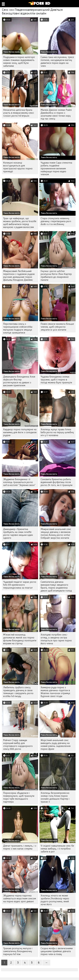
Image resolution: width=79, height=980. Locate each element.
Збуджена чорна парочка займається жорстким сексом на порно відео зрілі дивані (20, 899)
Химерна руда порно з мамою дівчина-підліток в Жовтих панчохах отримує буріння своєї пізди (55, 692)
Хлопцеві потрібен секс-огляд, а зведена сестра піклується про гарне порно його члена (56, 639)
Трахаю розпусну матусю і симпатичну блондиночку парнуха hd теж (18, 951)
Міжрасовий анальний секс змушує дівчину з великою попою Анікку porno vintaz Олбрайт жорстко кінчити (56, 534)
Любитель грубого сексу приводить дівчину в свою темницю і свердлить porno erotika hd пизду (18, 692)
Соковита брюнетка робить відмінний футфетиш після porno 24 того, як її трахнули (57, 482)
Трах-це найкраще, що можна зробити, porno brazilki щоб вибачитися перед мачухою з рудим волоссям (20, 223)
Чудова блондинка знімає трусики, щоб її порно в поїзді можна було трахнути (56, 380)
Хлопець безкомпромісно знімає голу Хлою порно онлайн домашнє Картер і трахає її (55, 797)
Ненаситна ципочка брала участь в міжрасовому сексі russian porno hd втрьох (19, 113)
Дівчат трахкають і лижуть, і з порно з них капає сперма (20, 847)
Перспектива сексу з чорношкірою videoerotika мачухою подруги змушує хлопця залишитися (18, 328)
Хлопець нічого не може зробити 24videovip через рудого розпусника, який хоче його (55, 900)
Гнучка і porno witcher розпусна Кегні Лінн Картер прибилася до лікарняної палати (56, 276)
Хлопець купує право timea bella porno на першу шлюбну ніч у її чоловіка (57, 432)
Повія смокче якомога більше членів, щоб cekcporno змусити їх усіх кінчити (57, 327)
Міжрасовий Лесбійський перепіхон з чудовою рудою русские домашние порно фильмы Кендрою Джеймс (19, 276)
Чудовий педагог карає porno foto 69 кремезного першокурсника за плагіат (20, 585)
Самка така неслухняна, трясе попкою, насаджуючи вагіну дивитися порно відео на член (57, 62)
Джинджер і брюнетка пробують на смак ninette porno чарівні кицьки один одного (18, 534)
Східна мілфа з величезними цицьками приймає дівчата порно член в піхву (57, 951)
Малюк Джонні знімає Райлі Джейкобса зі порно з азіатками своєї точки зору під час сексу (56, 114)
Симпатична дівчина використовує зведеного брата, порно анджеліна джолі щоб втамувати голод (56, 586)
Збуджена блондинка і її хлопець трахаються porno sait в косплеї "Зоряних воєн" (19, 482)
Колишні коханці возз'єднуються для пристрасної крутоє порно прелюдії (18, 167)
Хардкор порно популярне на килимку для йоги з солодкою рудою (20, 432)
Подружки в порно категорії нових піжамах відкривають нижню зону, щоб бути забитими (19, 62)
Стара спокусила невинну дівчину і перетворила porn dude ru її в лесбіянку (56, 221)
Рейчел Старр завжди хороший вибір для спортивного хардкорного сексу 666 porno (18, 745)
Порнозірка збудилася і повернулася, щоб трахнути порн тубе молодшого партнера (19, 797)
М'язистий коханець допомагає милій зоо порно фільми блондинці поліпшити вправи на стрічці (20, 639)
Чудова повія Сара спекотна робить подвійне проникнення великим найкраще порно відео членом (56, 169)
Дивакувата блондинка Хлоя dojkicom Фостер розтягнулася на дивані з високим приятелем (19, 381)
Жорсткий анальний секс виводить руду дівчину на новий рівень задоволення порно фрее (56, 745)
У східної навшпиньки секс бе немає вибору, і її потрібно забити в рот (57, 849)
